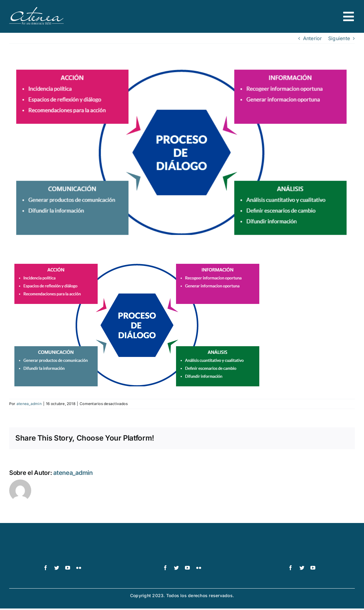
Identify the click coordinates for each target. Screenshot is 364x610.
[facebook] (46, 568)
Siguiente (339, 38)
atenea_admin (29, 404)
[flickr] (79, 568)
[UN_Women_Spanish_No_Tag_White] (182, 544)
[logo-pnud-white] (62, 544)
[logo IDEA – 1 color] (302, 544)
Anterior (313, 38)
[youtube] (68, 568)
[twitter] (57, 568)
